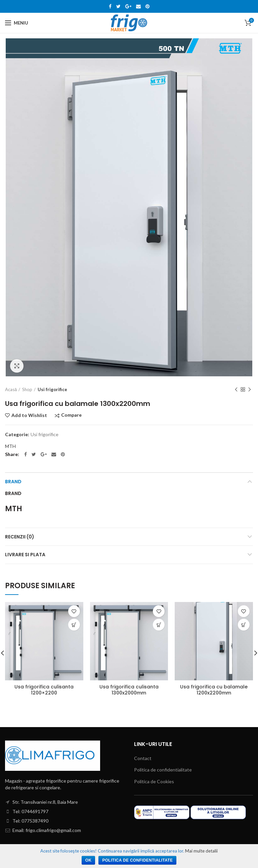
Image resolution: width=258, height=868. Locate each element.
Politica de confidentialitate (163, 770)
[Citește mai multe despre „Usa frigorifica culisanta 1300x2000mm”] (159, 625)
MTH (10, 446)
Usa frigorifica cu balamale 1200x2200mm (214, 690)
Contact (143, 758)
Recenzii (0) (20, 537)
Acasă (11, 389)
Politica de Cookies (154, 781)
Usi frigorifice (52, 389)
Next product (250, 390)
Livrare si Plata (25, 555)
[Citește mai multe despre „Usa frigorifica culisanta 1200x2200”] (74, 625)
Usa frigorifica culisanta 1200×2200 (44, 690)
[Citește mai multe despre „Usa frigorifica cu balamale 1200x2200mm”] (244, 625)
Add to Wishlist (29, 415)
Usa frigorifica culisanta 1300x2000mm (129, 690)
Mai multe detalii (201, 851)
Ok (89, 860)
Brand (13, 482)
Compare (71, 415)
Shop (27, 389)
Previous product (236, 390)
